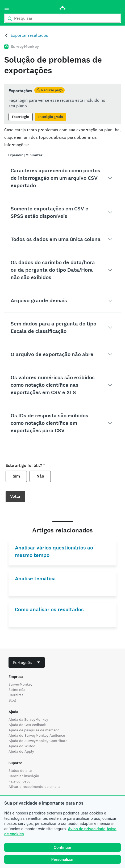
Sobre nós (17, 690)
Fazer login (21, 117)
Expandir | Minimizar (25, 155)
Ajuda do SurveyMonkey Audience (37, 735)
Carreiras (16, 695)
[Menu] (7, 8)
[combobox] (27, 662)
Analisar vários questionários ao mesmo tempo (54, 551)
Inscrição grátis (51, 117)
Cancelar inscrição (24, 776)
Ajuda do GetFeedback (27, 725)
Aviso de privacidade (87, 829)
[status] (62, 104)
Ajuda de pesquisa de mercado (34, 730)
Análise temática (35, 579)
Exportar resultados (29, 35)
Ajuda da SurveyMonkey (28, 719)
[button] (62, 178)
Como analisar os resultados (49, 610)
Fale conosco (20, 781)
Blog (12, 700)
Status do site (20, 771)
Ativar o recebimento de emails (34, 787)
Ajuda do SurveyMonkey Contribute (38, 741)
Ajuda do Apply (21, 751)
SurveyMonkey (20, 684)
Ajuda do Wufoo (22, 746)
